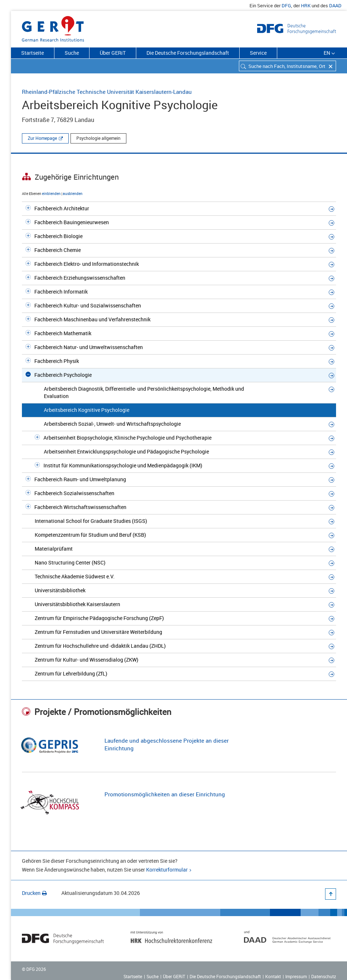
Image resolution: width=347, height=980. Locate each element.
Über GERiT (113, 53)
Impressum (296, 976)
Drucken (34, 893)
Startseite (33, 53)
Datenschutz (324, 976)
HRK (306, 5)
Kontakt (273, 976)
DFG (286, 5)
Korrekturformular (167, 870)
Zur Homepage (42, 138)
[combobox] (287, 66)
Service (258, 53)
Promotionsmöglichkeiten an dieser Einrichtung (165, 794)
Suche (72, 53)
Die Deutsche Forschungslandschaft (188, 53)
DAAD (335, 5)
